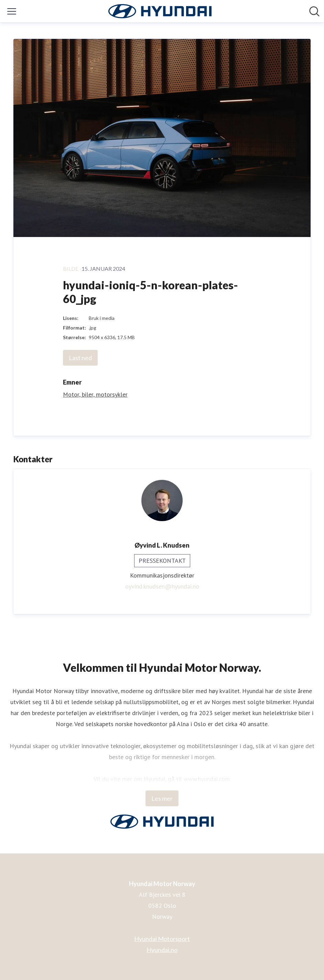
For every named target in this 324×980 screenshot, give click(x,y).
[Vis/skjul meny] (12, 11)
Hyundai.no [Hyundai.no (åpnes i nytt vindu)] (162, 950)
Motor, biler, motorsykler (95, 394)
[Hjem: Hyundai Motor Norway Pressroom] (160, 11)
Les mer (162, 798)
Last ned (80, 358)
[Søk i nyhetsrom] (314, 11)
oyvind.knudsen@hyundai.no (162, 586)
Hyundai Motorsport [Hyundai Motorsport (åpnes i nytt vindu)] (162, 939)
